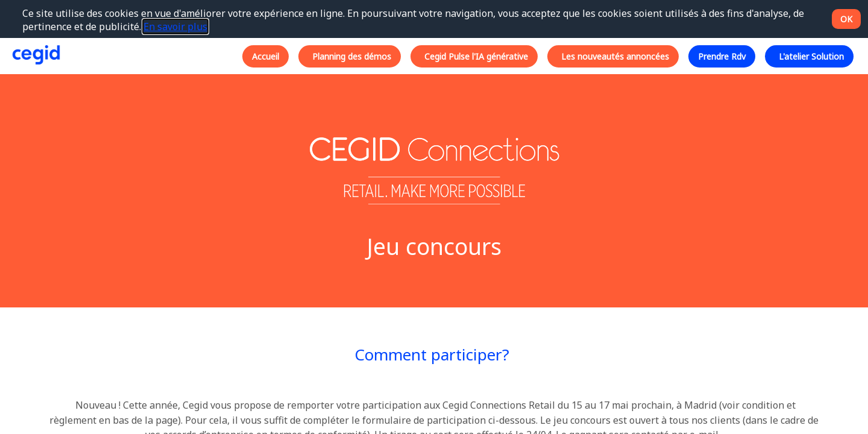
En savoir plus (175, 27)
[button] (266, 56)
